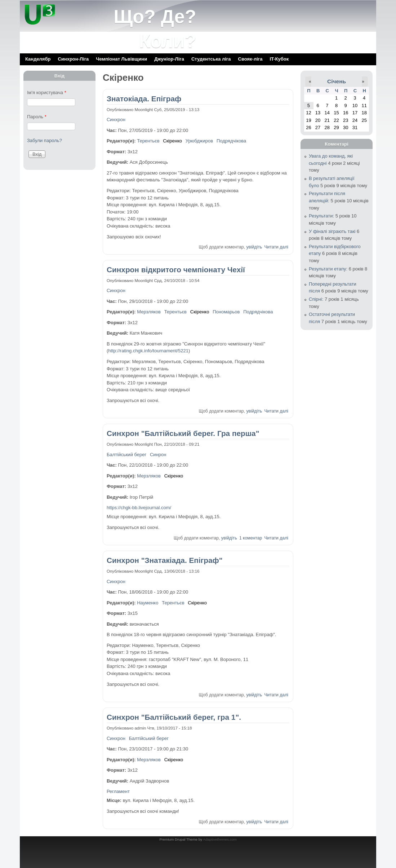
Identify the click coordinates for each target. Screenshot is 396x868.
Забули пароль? (45, 140)
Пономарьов (226, 312)
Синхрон (116, 120)
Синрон (158, 455)
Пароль (37, 117)
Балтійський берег (126, 455)
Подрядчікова (231, 141)
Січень (337, 81)
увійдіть (254, 247)
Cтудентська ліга (211, 59)
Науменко (148, 603)
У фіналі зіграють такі (332, 231)
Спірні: (316, 299)
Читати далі (276, 247)
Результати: (321, 216)
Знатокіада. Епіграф (144, 99)
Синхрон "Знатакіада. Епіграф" (165, 560)
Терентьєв (148, 141)
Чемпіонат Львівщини (121, 59)
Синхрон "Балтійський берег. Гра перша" (183, 433)
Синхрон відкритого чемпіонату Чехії (176, 270)
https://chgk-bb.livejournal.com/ (139, 508)
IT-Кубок (279, 59)
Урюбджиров (199, 141)
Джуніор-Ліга (169, 59)
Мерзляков (149, 312)
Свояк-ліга (250, 59)
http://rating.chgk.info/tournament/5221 (148, 351)
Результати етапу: (328, 269)
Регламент (118, 791)
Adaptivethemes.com (220, 839)
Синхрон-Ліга (73, 59)
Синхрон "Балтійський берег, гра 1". (174, 717)
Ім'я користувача (47, 92)
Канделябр (38, 59)
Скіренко (172, 141)
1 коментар (251, 538)
